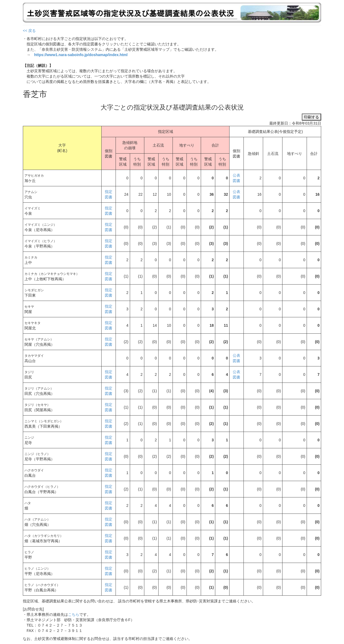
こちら (74, 614)
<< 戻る (29, 31)
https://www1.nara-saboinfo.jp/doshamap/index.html (81, 55)
